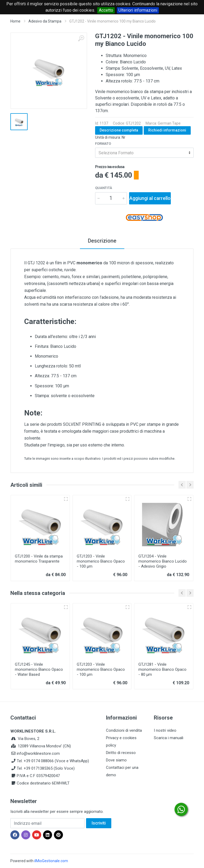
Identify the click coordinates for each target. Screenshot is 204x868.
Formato (103, 144)
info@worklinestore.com (38, 753)
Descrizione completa (119, 130)
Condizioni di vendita (124, 730)
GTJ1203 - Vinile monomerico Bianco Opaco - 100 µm (101, 561)
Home (15, 21)
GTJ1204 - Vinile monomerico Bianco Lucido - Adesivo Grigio (163, 561)
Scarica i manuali (169, 738)
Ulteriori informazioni (138, 10)
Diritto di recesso (121, 753)
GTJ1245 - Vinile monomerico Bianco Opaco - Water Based (39, 669)
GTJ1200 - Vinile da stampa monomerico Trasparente (39, 559)
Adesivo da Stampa (45, 21)
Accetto (106, 10)
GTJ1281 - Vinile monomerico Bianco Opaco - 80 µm (162, 669)
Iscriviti (99, 823)
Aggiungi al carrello (150, 198)
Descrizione (102, 241)
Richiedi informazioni (167, 130)
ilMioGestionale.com (51, 861)
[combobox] (144, 153)
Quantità (104, 188)
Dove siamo (116, 760)
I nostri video (165, 730)
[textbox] (144, 153)
